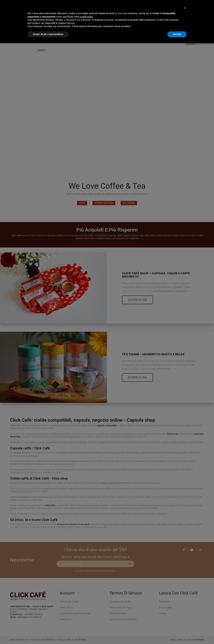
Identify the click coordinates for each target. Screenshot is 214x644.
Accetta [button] (177, 635)
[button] (185, 609)
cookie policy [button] (86, 617)
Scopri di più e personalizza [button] (48, 635)
